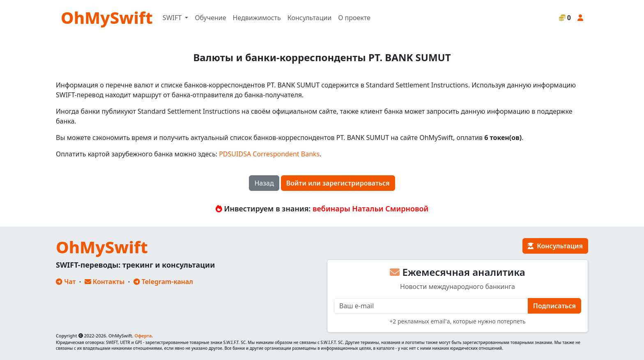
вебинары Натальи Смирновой (370, 209)
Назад (264, 183)
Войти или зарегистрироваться (338, 183)
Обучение (210, 18)
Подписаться (554, 306)
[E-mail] (431, 306)
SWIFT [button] (173, 18)
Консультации (309, 18)
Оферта (143, 336)
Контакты (105, 282)
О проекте (354, 18)
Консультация (555, 246)
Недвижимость (257, 18)
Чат (66, 282)
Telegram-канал (163, 282)
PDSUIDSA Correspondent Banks (269, 154)
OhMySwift (107, 17)
